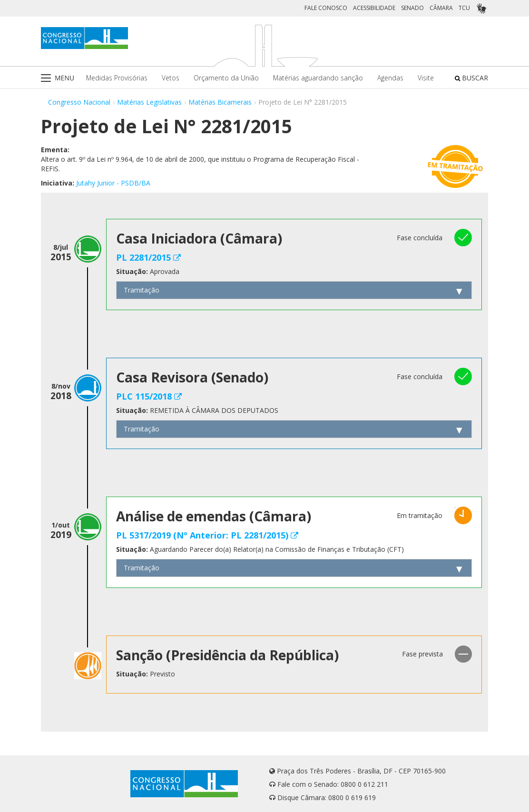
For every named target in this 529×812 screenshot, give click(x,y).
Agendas (390, 78)
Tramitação (142, 290)
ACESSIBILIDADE (374, 8)
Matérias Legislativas (149, 102)
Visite (426, 78)
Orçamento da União (226, 78)
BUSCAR (471, 78)
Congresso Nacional (79, 102)
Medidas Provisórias (117, 78)
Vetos (171, 78)
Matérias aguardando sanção (318, 78)
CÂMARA (441, 8)
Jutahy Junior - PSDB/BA (113, 183)
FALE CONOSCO (326, 8)
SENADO (412, 8)
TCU (464, 8)
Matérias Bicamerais (220, 102)
